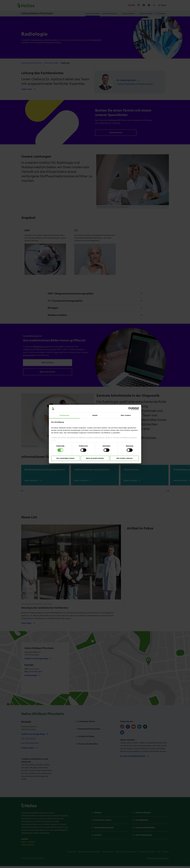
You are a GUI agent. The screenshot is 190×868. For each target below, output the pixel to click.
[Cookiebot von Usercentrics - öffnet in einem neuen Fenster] (130, 409)
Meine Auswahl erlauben (95, 458)
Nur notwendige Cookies (66, 458)
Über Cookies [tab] (126, 415)
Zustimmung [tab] (64, 415)
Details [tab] (95, 415)
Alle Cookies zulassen (124, 458)
